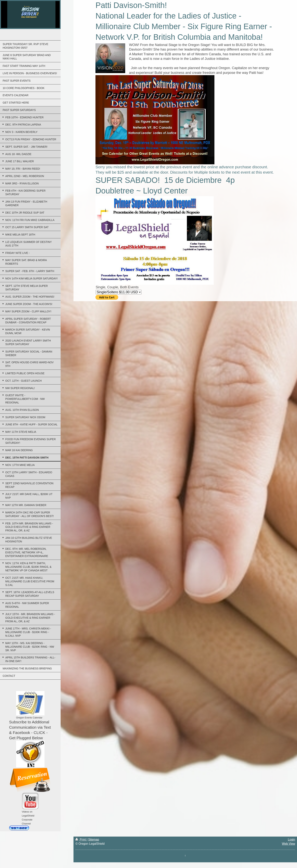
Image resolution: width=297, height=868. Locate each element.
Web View (288, 844)
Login (292, 840)
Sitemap (94, 840)
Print (81, 840)
